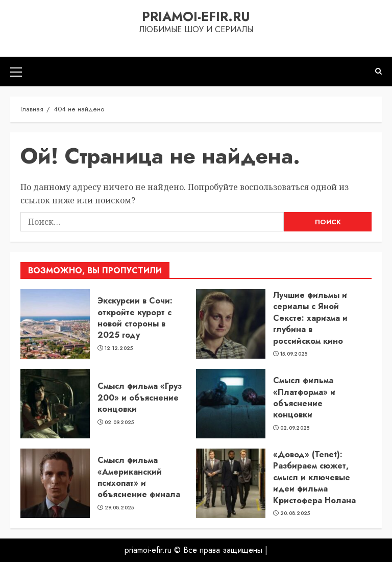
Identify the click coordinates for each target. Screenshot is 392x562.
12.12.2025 (119, 348)
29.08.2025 (119, 508)
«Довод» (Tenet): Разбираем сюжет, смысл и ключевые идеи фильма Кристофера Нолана (314, 477)
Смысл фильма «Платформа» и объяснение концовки (304, 397)
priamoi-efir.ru (196, 16)
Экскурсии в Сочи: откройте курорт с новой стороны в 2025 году (135, 318)
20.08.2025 (295, 513)
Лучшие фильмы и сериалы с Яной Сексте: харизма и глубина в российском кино (310, 318)
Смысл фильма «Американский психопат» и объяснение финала (139, 477)
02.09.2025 (119, 423)
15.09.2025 (294, 354)
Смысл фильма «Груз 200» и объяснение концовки (140, 397)
